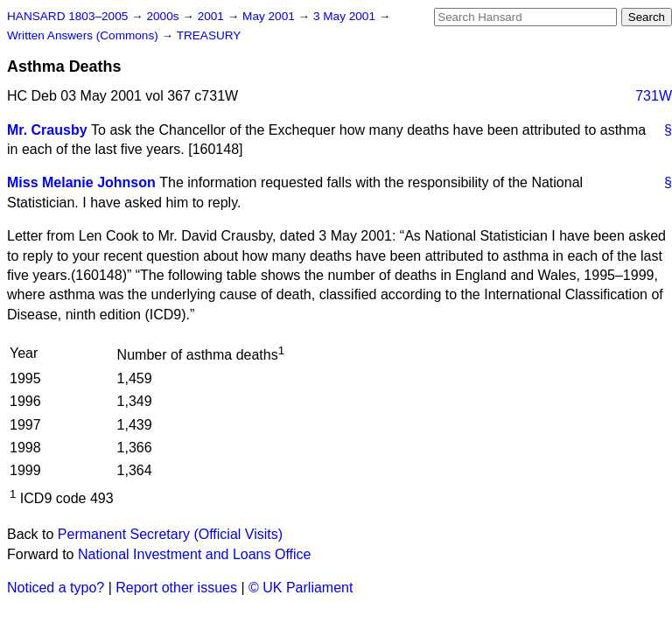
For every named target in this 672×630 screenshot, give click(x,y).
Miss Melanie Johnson (81, 182)
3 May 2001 (346, 16)
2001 (213, 16)
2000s (164, 16)
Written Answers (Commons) (84, 35)
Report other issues (176, 588)
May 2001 (270, 16)
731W (654, 96)
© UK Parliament (301, 588)
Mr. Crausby (47, 130)
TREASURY (209, 35)
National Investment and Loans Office (195, 554)
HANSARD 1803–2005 (67, 16)
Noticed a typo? (56, 588)
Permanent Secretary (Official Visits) (170, 534)
